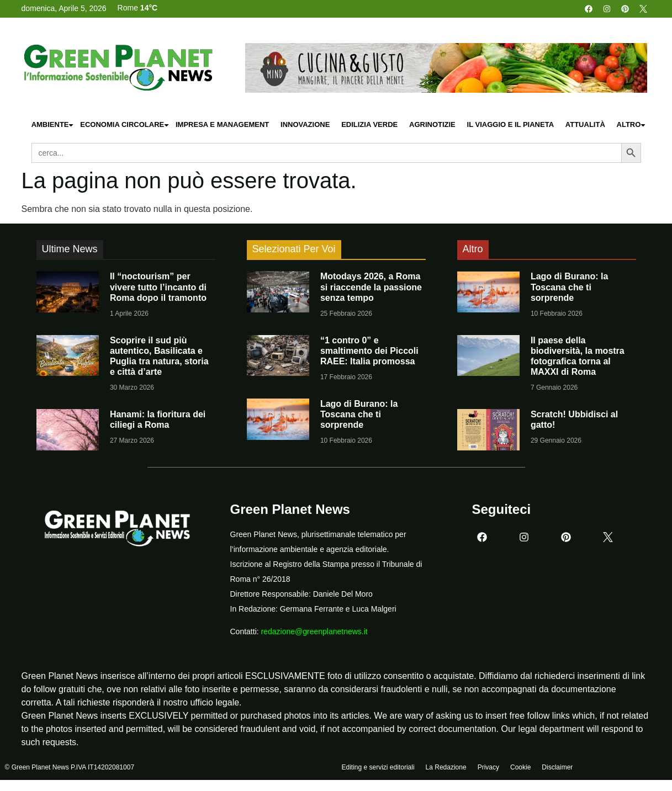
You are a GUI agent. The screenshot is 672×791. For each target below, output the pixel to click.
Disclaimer (557, 767)
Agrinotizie (432, 124)
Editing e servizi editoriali (378, 767)
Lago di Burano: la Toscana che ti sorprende (359, 414)
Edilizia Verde (369, 124)
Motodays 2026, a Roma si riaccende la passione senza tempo (371, 287)
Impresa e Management (222, 124)
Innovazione (305, 124)
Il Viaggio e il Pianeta (510, 124)
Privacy (488, 767)
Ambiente (53, 125)
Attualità (585, 124)
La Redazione (446, 767)
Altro (632, 125)
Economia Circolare (125, 125)
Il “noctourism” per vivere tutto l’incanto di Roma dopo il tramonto (158, 287)
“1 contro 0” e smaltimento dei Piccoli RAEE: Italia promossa (369, 351)
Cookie (520, 767)
